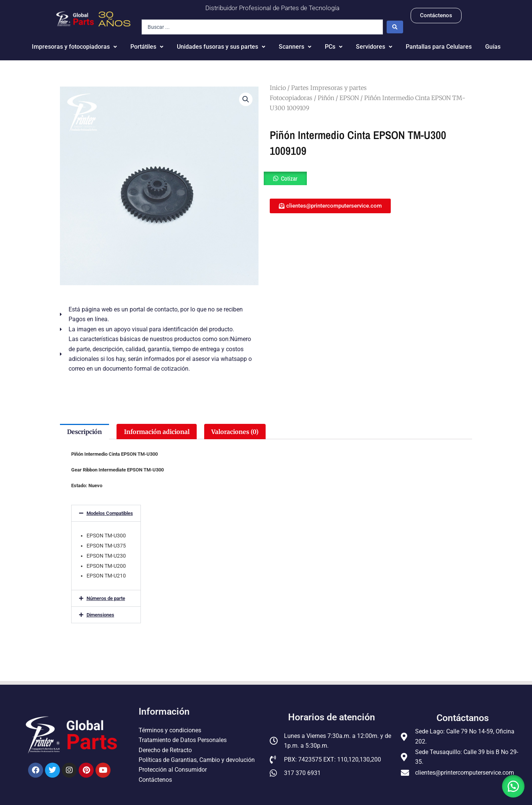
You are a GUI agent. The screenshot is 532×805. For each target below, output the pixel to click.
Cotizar (289, 178)
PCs (334, 47)
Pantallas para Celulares (439, 47)
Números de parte (106, 598)
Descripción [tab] (84, 432)
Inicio (278, 88)
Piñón (326, 98)
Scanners (295, 47)
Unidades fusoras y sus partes (221, 47)
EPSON (349, 98)
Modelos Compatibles (110, 513)
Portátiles (147, 47)
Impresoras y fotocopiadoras (74, 47)
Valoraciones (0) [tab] (235, 432)
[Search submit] (395, 27)
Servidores (374, 47)
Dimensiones (100, 615)
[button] (246, 99)
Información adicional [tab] (157, 432)
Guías (493, 47)
